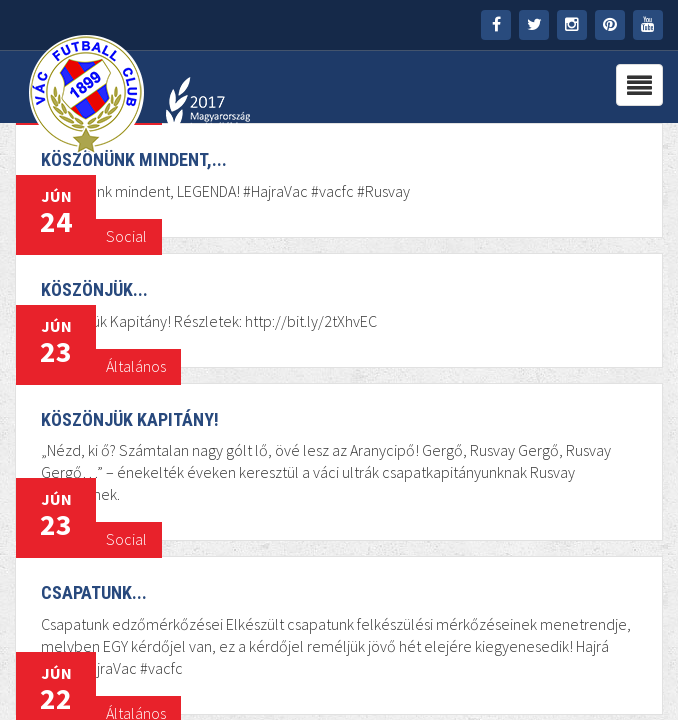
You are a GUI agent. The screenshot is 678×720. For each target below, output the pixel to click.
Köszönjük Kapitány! (130, 419)
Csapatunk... (94, 592)
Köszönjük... (94, 289)
